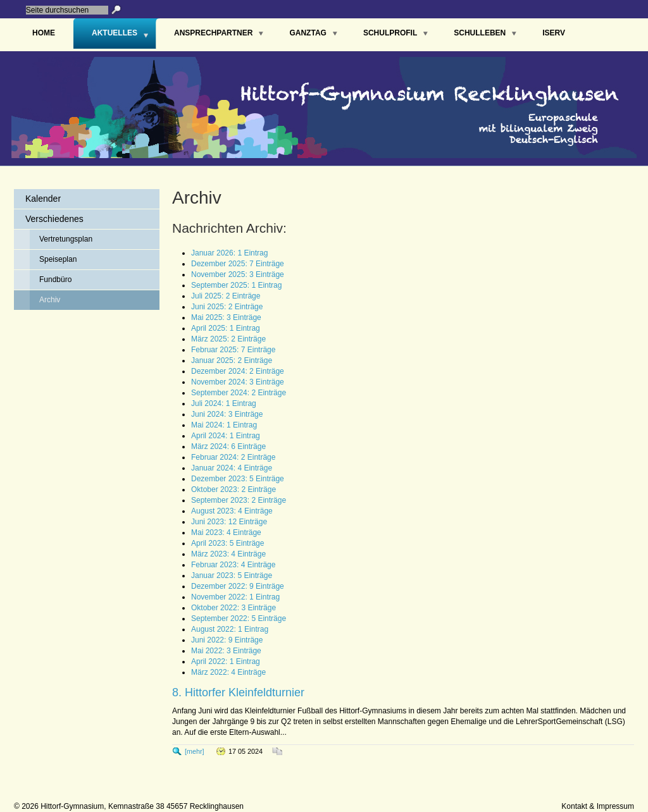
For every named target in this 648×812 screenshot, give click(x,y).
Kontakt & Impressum (598, 806)
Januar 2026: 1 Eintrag (229, 253)
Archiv (50, 300)
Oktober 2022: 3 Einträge (234, 608)
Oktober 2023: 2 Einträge (234, 489)
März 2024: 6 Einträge (228, 446)
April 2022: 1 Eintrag (226, 661)
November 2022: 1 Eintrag (235, 597)
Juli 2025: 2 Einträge (226, 296)
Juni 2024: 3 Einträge (227, 414)
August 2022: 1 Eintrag (230, 629)
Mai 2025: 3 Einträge (226, 317)
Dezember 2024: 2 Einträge (238, 371)
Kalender (43, 199)
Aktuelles (115, 33)
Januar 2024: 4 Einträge (232, 468)
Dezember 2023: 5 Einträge (238, 479)
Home (44, 33)
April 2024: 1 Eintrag (226, 436)
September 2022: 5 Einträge (239, 618)
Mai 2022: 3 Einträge (226, 651)
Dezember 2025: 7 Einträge (238, 264)
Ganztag (308, 33)
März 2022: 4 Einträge (228, 672)
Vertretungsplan (66, 239)
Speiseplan (58, 259)
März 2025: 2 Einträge (228, 339)
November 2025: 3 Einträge (238, 274)
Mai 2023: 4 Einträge (226, 532)
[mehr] (195, 751)
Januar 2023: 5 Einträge (232, 575)
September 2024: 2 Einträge (239, 393)
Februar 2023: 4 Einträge (233, 565)
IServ (554, 33)
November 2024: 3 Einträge (238, 382)
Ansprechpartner (213, 33)
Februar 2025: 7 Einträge (233, 350)
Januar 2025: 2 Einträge (232, 360)
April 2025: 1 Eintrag (226, 328)
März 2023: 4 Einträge (228, 554)
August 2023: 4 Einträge (232, 511)
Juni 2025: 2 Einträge (227, 307)
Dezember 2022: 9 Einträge (238, 586)
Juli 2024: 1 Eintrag (224, 403)
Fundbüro (55, 280)
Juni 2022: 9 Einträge (227, 640)
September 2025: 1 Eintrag (236, 285)
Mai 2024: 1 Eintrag (224, 425)
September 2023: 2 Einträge (239, 500)
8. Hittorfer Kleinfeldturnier (238, 692)
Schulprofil (390, 33)
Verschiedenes (54, 219)
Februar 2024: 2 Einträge (233, 457)
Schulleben (480, 33)
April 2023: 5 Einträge (227, 543)
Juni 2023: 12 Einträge (229, 522)
